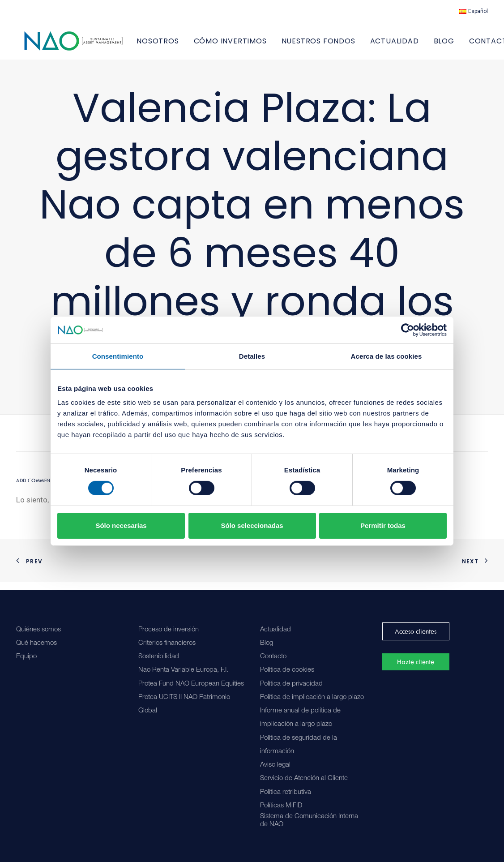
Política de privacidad (291, 684)
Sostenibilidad (159, 657)
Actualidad (275, 630)
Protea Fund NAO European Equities (191, 684)
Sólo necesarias (121, 525)
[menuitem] (474, 11)
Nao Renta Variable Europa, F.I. (183, 671)
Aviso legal (275, 765)
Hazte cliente (416, 662)
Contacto (273, 657)
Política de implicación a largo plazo (312, 697)
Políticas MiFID (281, 806)
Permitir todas (383, 525)
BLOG (467, 45)
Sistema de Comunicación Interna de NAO (309, 821)
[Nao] (85, 45)
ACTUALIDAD (418, 45)
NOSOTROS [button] (181, 45)
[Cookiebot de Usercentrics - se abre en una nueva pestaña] (408, 330)
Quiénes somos (38, 630)
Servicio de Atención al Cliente (304, 779)
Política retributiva (286, 792)
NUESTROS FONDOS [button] (342, 45)
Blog (267, 643)
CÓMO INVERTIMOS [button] (254, 45)
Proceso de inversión (169, 630)
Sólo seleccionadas (252, 525)
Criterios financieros (167, 643)
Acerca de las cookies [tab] (387, 356)
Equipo (26, 657)
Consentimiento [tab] (118, 356)
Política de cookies (287, 671)
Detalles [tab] (252, 356)
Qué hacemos (36, 643)
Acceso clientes (416, 631)
